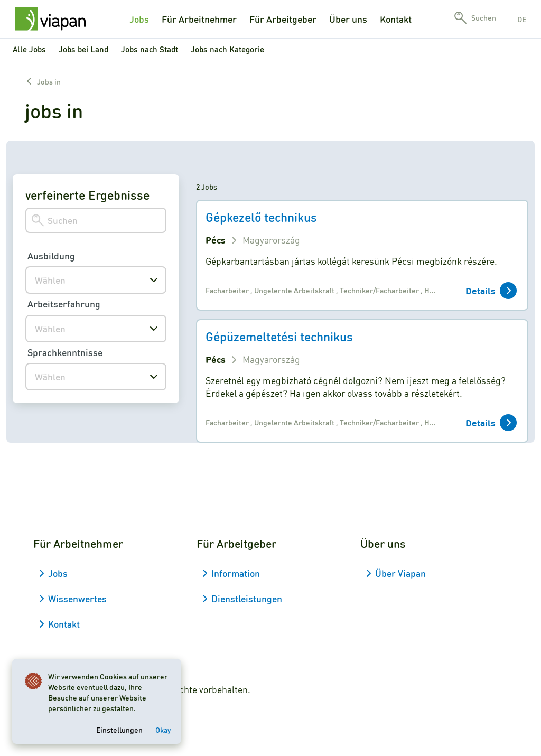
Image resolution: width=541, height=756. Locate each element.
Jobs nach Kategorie (227, 49)
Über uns (348, 19)
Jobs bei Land (83, 49)
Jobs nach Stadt (150, 49)
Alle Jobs (29, 49)
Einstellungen (120, 729)
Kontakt (396, 19)
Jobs (139, 19)
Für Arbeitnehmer (199, 19)
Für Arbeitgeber (283, 19)
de (522, 19)
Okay (164, 729)
